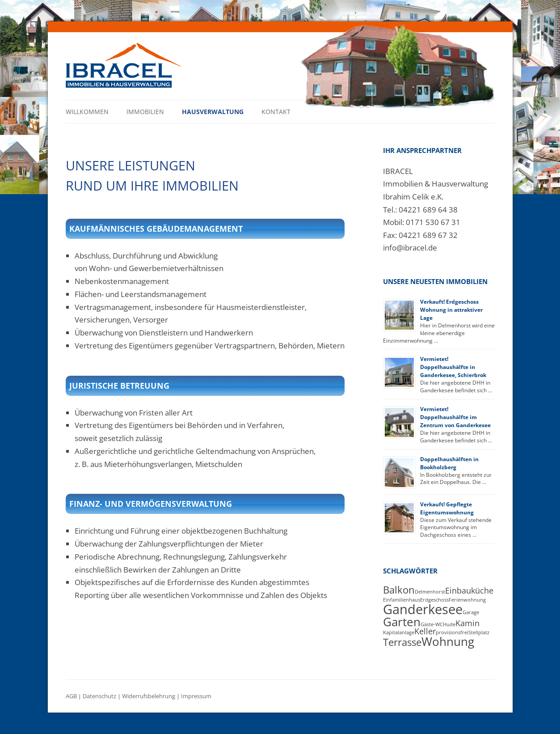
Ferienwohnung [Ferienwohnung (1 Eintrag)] (467, 600)
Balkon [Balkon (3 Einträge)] (399, 590)
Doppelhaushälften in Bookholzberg (449, 463)
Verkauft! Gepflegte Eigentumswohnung (447, 508)
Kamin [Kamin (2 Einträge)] (467, 623)
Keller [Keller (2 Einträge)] (425, 631)
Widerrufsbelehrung (149, 696)
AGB (71, 696)
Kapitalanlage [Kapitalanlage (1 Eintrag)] (399, 632)
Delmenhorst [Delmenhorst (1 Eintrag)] (430, 592)
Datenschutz (99, 696)
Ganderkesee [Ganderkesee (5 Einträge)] (423, 609)
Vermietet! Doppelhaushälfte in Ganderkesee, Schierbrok (453, 367)
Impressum (196, 696)
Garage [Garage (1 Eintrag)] (471, 612)
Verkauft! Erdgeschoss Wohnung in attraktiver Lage (451, 310)
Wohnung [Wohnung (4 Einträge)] (448, 641)
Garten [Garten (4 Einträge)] (402, 622)
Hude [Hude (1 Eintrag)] (449, 624)
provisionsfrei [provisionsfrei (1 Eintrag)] (452, 632)
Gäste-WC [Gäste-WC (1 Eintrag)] (432, 624)
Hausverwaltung (213, 112)
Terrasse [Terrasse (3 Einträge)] (402, 642)
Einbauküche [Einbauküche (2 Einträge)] (469, 590)
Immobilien (145, 112)
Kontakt (276, 112)
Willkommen (87, 112)
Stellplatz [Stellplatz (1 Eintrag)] (479, 632)
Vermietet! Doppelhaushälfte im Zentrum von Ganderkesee (455, 417)
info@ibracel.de (410, 248)
